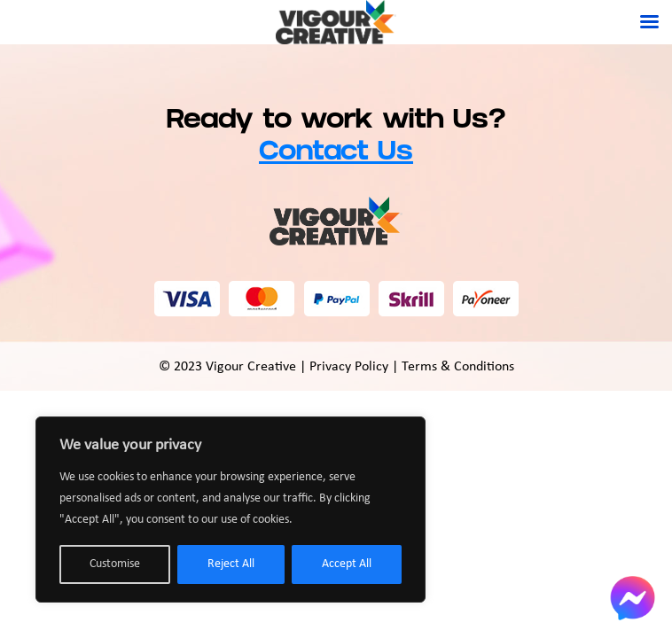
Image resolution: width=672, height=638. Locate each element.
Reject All (231, 564)
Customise (115, 564)
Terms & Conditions (458, 367)
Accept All (347, 564)
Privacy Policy (349, 367)
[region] (231, 510)
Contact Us (336, 154)
